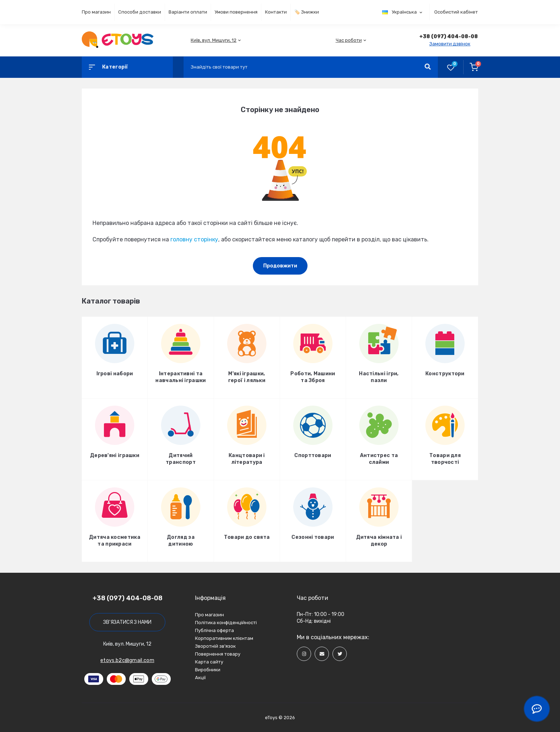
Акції (200, 678)
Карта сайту (209, 662)
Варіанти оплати (188, 12)
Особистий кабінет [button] (456, 12)
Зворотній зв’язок (215, 646)
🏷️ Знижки (307, 12)
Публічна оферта (214, 630)
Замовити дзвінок (450, 44)
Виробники (208, 670)
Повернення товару (218, 654)
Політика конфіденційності (226, 623)
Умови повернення (236, 12)
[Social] (304, 654)
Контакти (276, 12)
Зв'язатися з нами (127, 622)
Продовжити (280, 266)
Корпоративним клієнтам (224, 638)
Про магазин (96, 12)
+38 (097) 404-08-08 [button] (127, 598)
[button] (214, 40)
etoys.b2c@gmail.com (127, 660)
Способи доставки (140, 12)
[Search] (428, 67)
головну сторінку (194, 239)
